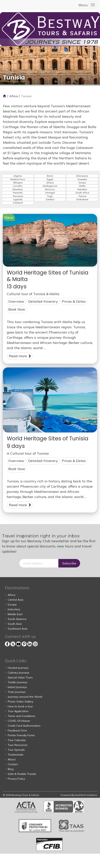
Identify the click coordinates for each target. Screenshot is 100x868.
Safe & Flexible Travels (22, 774)
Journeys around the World (25, 697)
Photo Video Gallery (21, 702)
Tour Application (18, 711)
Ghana (50, 183)
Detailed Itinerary (43, 301)
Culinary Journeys (19, 673)
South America (17, 619)
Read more (20, 356)
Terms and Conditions (22, 716)
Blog (11, 769)
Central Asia (15, 600)
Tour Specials (16, 750)
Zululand (18, 203)
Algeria (18, 176)
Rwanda (18, 193)
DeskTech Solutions (86, 795)
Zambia (50, 199)
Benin (50, 176)
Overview (16, 301)
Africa (14, 96)
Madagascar (50, 186)
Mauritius (18, 189)
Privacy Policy (16, 779)
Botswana (82, 176)
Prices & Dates (74, 301)
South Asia (15, 624)
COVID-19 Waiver (19, 721)
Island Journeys (17, 687)
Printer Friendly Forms (21, 735)
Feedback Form (17, 730)
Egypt (50, 179)
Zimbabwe (82, 199)
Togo (50, 196)
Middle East (15, 614)
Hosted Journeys (18, 668)
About (12, 759)
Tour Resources (18, 745)
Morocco (50, 189)
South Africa (82, 193)
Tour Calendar (17, 740)
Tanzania (18, 196)
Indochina (14, 609)
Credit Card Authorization (24, 726)
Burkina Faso (18, 179)
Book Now (17, 309)
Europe (12, 605)
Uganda (18, 199)
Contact (13, 764)
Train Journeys (17, 692)
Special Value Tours (20, 677)
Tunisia (82, 196)
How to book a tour (20, 706)
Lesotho (18, 186)
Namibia (82, 189)
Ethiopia (18, 183)
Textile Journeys (18, 682)
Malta (82, 186)
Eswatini (82, 179)
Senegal (50, 193)
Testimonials (16, 755)
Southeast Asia (18, 629)
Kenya (82, 183)
